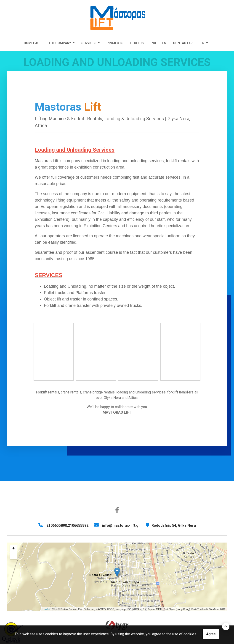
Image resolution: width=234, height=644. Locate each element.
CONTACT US (183, 43)
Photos (137, 43)
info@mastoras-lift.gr (121, 525)
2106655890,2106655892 (67, 525)
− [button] (14, 556)
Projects (115, 43)
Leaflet (46, 609)
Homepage (33, 43)
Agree (211, 634)
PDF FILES (158, 43)
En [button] (203, 43)
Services (89, 43)
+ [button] (14, 549)
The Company (60, 43)
